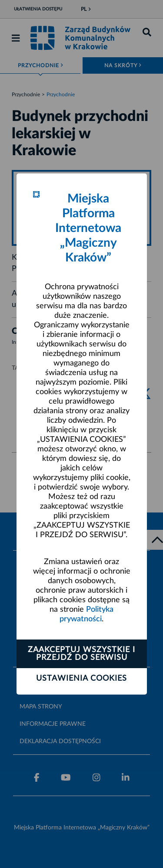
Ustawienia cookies (81, 679)
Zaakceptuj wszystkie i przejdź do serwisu (81, 654)
